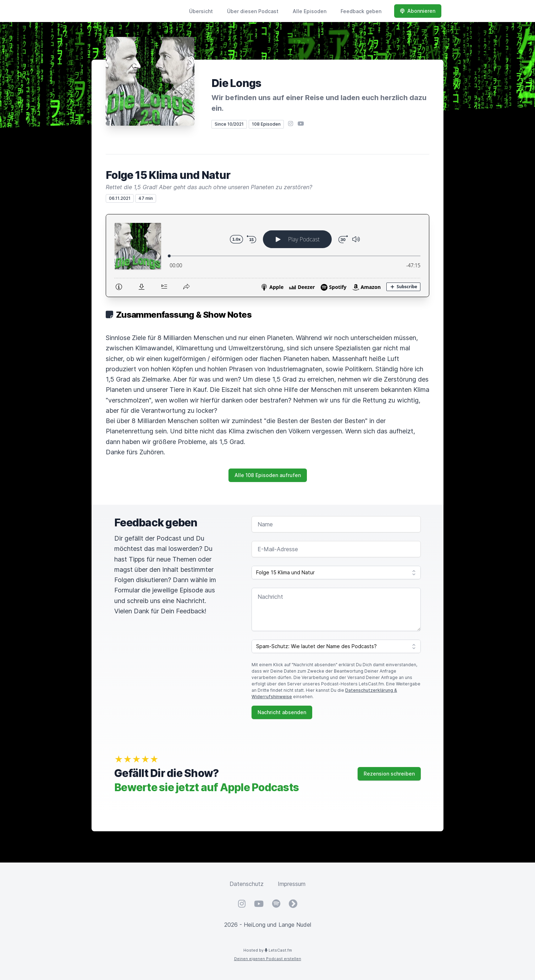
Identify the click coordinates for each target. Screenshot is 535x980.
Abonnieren (418, 11)
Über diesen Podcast (253, 11)
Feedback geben (361, 11)
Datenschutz (247, 884)
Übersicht (201, 11)
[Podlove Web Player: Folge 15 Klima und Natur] (267, 256)
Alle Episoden (310, 11)
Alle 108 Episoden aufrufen (268, 475)
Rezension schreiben (389, 774)
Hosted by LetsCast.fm (268, 950)
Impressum (292, 884)
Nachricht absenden (282, 712)
